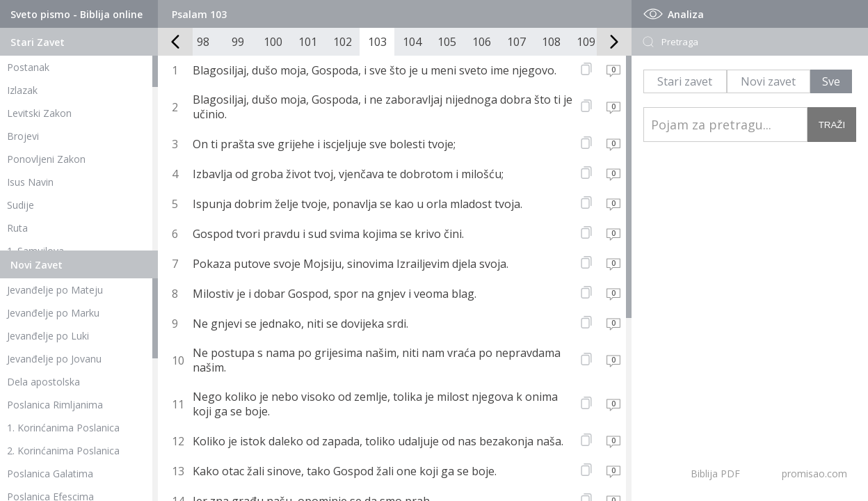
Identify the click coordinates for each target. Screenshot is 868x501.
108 (551, 42)
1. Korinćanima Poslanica (63, 428)
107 (516, 42)
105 (447, 42)
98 (203, 42)
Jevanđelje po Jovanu (54, 359)
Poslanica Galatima (50, 474)
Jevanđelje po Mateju (55, 290)
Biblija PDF (715, 474)
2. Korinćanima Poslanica (63, 451)
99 (238, 42)
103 (377, 42)
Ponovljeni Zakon (46, 159)
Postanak (28, 67)
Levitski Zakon (39, 113)
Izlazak (22, 90)
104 (412, 42)
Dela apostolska (43, 382)
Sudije (21, 205)
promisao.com (814, 474)
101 (308, 42)
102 (343, 42)
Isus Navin (30, 182)
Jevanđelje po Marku (53, 313)
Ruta (17, 228)
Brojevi (23, 136)
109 (586, 42)
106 (482, 42)
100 (273, 42)
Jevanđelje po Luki (48, 336)
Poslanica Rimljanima (55, 405)
